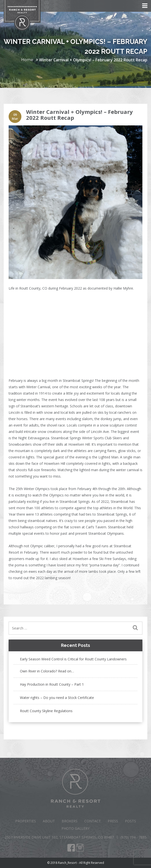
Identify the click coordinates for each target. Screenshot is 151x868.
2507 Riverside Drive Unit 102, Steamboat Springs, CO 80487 (59, 837)
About (49, 821)
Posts (130, 821)
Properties (26, 821)
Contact (93, 821)
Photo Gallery (75, 828)
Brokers (70, 821)
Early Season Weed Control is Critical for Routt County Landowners (73, 659)
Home (27, 60)
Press (113, 821)
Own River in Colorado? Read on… (47, 671)
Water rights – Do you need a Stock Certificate (57, 698)
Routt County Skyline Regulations (46, 711)
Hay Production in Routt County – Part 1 (52, 684)
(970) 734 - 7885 (134, 837)
